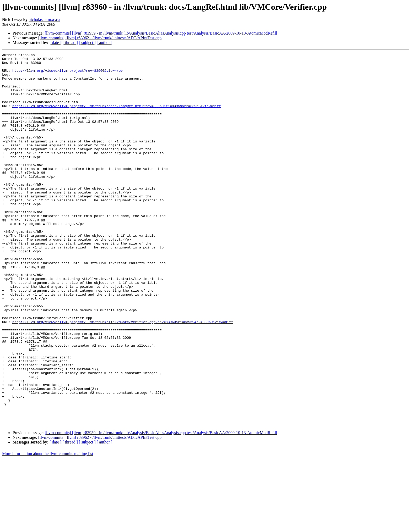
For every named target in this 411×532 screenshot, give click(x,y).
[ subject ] (87, 43)
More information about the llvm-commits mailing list (48, 527)
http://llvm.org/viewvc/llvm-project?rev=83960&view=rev (67, 74)
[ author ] (105, 43)
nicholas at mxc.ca (44, 20)
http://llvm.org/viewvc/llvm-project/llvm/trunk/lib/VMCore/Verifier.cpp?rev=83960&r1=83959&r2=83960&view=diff (123, 376)
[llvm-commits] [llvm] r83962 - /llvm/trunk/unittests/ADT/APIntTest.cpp (100, 38)
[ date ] (55, 43)
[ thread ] (70, 43)
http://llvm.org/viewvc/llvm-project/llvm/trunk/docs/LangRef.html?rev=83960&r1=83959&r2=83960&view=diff (117, 117)
